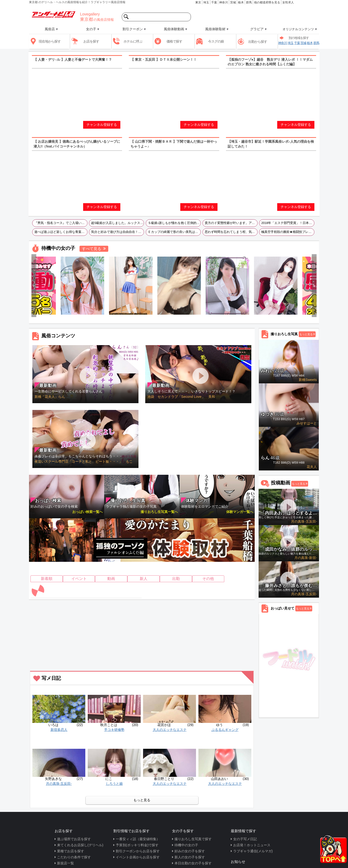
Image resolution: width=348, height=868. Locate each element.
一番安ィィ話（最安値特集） (138, 839)
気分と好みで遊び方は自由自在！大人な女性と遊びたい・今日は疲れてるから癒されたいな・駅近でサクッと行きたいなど (118, 232)
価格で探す (174, 41)
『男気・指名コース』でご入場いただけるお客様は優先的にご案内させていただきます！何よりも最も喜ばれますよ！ (61, 223)
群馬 (249, 2)
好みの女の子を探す (190, 851)
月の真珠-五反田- (59, 784)
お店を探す (91, 41)
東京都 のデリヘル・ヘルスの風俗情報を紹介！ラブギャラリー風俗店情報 (77, 2)
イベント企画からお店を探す (138, 857)
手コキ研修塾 (114, 730)
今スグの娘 (216, 41)
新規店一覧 (65, 863)
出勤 (176, 579)
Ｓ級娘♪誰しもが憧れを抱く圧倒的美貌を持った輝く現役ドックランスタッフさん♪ (174, 223)
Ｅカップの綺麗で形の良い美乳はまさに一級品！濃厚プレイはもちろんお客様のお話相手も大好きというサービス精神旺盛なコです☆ (174, 232)
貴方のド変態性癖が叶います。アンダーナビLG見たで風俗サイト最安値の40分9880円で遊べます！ (231, 223)
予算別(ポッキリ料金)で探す (137, 845)
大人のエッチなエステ (170, 730)
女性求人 (288, 2)
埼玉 (206, 2)
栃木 (241, 2)
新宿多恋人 (59, 730)
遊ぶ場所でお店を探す (74, 839)
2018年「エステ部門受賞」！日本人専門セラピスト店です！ (288, 223)
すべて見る (92, 249)
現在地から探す (50, 41)
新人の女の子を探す (190, 857)
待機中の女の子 (186, 845)
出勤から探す (258, 42)
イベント (79, 579)
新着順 (47, 579)
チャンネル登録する (102, 125)
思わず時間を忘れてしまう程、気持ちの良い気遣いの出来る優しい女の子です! (231, 232)
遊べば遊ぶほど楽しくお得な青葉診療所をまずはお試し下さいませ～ (61, 232)
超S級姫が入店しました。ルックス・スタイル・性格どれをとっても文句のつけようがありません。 (118, 223)
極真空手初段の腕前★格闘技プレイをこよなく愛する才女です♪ (288, 232)
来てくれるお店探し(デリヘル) (80, 845)
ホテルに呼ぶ (133, 41)
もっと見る (142, 800)
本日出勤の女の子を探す (193, 863)
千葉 (214, 2)
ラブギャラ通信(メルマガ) (253, 851)
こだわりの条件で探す (74, 857)
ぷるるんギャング (225, 730)
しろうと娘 (114, 784)
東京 (198, 2)
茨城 (233, 2)
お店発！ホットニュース (252, 845)
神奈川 (224, 2)
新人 (144, 579)
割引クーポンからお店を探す (138, 851)
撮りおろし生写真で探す (193, 839)
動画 (111, 579)
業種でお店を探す (71, 851)
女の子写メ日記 (245, 839)
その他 (208, 579)
